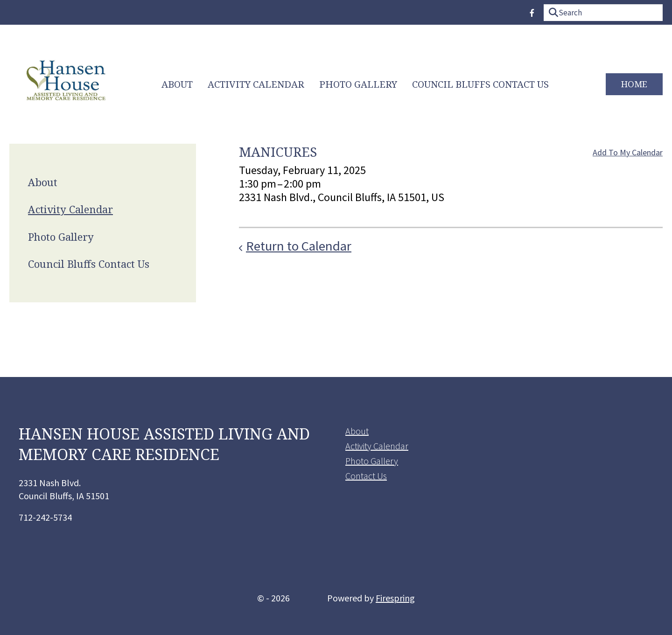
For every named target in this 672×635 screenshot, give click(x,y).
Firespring (395, 598)
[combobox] (603, 13)
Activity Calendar (256, 84)
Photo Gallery (358, 84)
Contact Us (366, 476)
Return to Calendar (299, 246)
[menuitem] (177, 84)
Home (634, 84)
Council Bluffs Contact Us (480, 84)
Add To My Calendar (628, 152)
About (177, 84)
